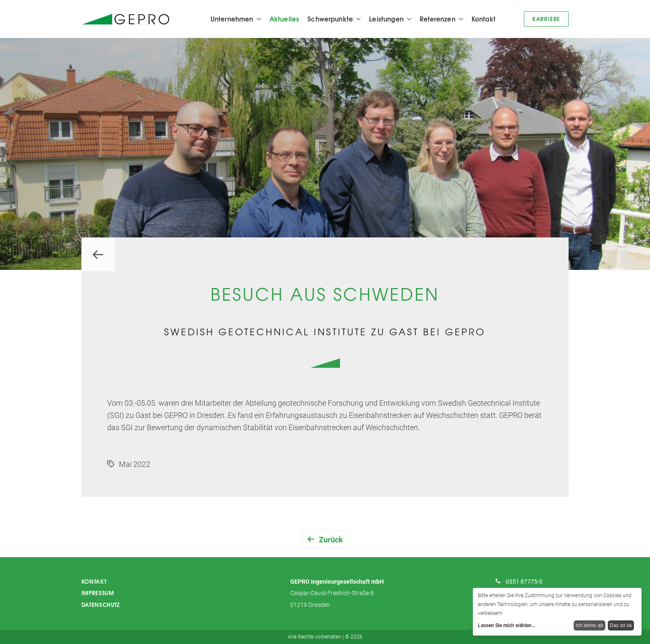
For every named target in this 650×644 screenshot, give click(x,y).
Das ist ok (621, 625)
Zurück (331, 540)
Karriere (546, 19)
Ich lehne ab (589, 625)
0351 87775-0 (524, 582)
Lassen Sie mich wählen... (507, 625)
